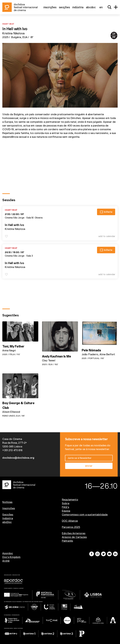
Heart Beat (8, 24)
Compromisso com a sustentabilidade (85, 515)
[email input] (89, 458)
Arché (6, 561)
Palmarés (67, 541)
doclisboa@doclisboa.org (18, 458)
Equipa (66, 511)
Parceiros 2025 (71, 527)
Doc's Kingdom (11, 557)
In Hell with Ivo (14, 225)
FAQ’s (65, 507)
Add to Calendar (107, 236)
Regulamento (70, 500)
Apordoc (8, 553)
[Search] (110, 7)
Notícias (7, 502)
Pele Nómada (91, 350)
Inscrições (50, 7)
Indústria (78, 7)
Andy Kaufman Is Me (56, 356)
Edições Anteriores (74, 533)
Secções (64, 7)
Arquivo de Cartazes (74, 537)
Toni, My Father (13, 346)
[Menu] (116, 7)
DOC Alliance (70, 521)
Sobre (66, 503)
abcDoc (91, 7)
